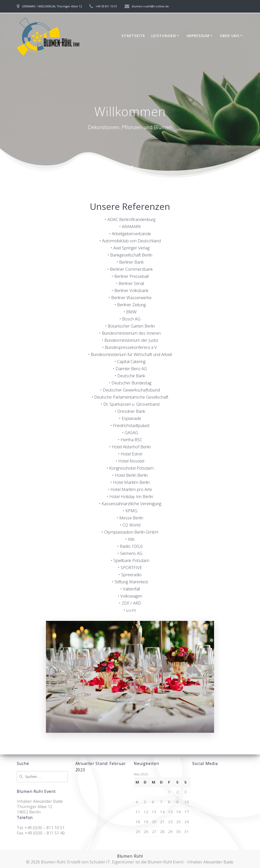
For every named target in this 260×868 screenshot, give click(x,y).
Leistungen (164, 36)
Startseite (133, 36)
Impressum (198, 36)
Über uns (230, 36)
